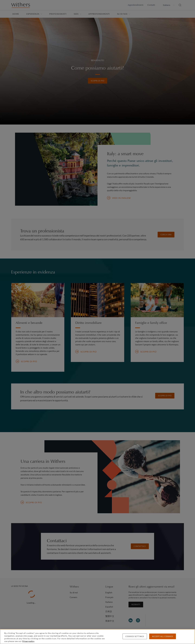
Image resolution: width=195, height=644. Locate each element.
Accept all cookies (163, 636)
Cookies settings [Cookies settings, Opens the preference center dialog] (135, 636)
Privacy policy (28, 641)
